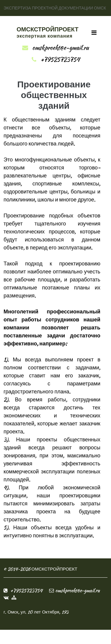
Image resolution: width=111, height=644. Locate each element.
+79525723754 (60, 59)
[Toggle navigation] (94, 33)
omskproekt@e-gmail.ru (61, 48)
